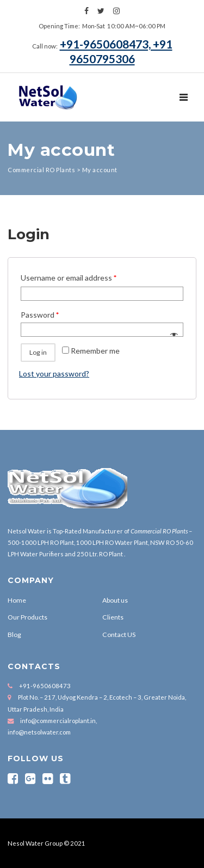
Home (17, 600)
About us (115, 600)
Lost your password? (54, 374)
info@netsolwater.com (39, 732)
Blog (14, 635)
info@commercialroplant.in (58, 721)
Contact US (119, 635)
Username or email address (69, 278)
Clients (113, 617)
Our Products (27, 617)
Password (40, 315)
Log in (38, 352)
